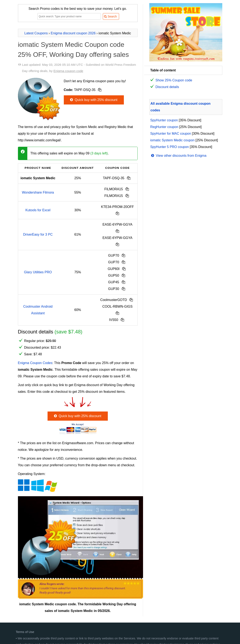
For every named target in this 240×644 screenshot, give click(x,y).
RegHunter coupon (164, 127)
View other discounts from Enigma (178, 156)
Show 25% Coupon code (174, 80)
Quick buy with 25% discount (93, 100)
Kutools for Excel (38, 210)
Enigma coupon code (68, 71)
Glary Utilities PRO (38, 272)
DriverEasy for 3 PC (38, 234)
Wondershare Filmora (38, 192)
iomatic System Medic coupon (173, 140)
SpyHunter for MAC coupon (171, 134)
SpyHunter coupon (164, 120)
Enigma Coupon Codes (35, 363)
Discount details (167, 87)
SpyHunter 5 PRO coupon (170, 147)
